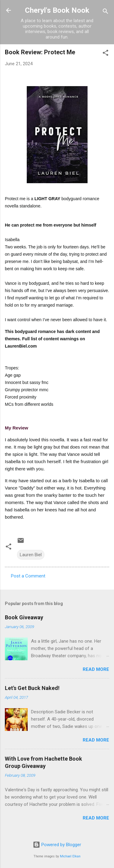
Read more (96, 669)
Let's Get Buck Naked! (32, 688)
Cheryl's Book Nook (57, 10)
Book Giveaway (24, 617)
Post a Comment (28, 576)
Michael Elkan (70, 856)
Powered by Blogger (57, 845)
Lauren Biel (31, 555)
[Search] (105, 12)
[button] (105, 54)
